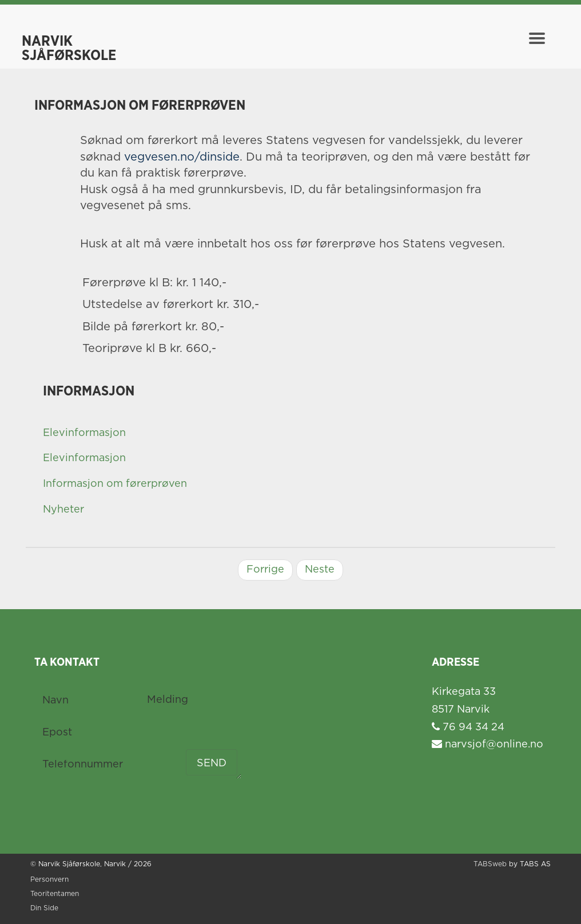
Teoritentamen (55, 894)
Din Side (44, 908)
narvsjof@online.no (488, 745)
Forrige (265, 570)
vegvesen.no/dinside (182, 157)
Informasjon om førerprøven (115, 484)
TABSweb (490, 864)
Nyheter (63, 510)
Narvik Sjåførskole (69, 44)
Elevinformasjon (84, 433)
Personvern (49, 880)
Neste (320, 570)
